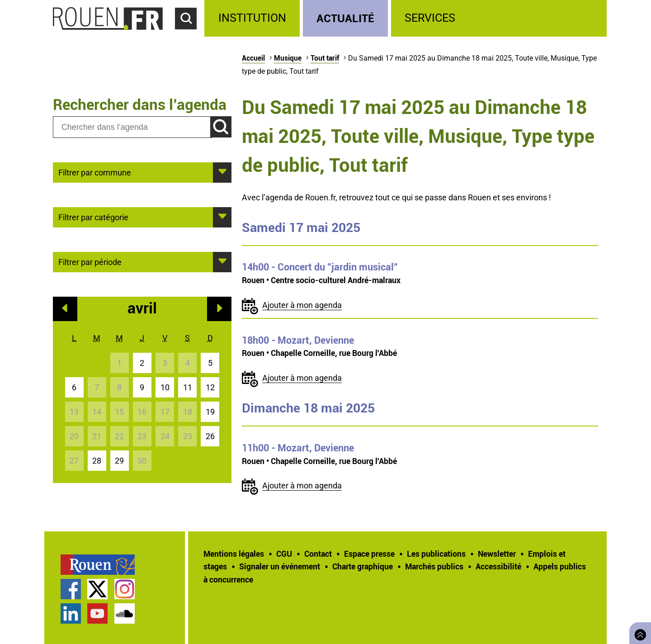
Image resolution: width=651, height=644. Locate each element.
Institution (252, 18)
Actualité (345, 18)
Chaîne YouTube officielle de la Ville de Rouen (97, 613)
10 (165, 387)
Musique (288, 58)
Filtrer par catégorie (93, 217)
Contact (318, 554)
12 (210, 387)
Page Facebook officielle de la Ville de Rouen (71, 589)
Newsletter (497, 554)
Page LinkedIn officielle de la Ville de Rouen (71, 613)
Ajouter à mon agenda (302, 305)
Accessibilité (498, 566)
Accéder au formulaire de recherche (190, 34)
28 (97, 461)
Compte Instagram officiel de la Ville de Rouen (125, 589)
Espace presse (369, 554)
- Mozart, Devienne (298, 340)
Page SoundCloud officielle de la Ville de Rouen (125, 613)
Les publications (436, 554)
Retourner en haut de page (638, 632)
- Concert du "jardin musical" (320, 267)
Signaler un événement (280, 566)
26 (210, 436)
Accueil (253, 58)
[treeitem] (253, 18)
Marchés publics (434, 566)
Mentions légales (234, 554)
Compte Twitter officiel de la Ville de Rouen (97, 589)
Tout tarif (325, 58)
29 (119, 461)
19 (210, 412)
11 (188, 387)
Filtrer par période (90, 261)
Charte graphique (363, 566)
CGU (284, 554)
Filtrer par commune (95, 172)
